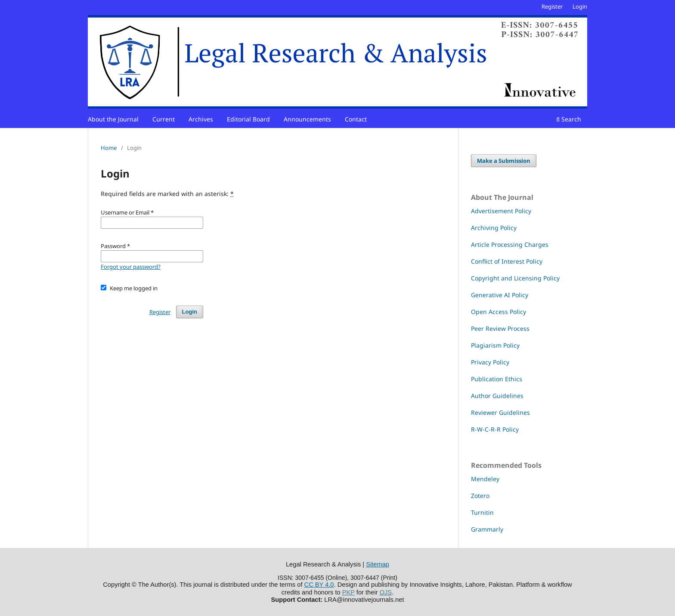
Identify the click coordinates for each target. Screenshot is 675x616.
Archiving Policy (494, 228)
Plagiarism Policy (495, 345)
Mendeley (485, 479)
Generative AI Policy (500, 295)
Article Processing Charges (510, 244)
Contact (356, 119)
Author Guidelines (497, 396)
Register (552, 6)
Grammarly (487, 529)
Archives (201, 119)
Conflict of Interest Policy (507, 261)
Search (569, 119)
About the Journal (113, 119)
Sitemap (378, 564)
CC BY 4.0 (319, 585)
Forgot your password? (131, 267)
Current (164, 119)
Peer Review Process (500, 328)
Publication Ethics (497, 379)
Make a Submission (504, 161)
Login (580, 6)
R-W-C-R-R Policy (495, 429)
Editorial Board (248, 119)
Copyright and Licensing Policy (515, 278)
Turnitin (482, 512)
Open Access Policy (499, 312)
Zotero (480, 496)
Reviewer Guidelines (500, 412)
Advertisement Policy (501, 211)
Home (109, 148)
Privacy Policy (490, 362)
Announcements (307, 119)
